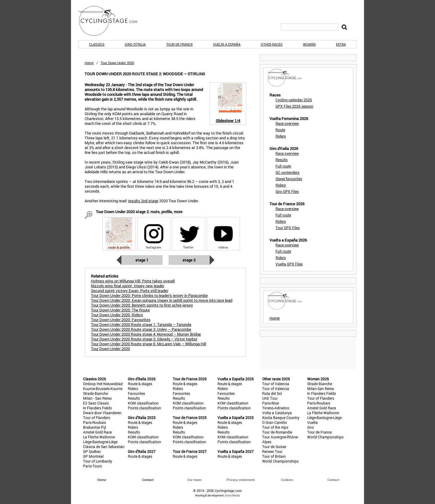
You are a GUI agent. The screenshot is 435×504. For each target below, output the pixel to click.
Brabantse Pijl (95, 427)
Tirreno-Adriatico (276, 408)
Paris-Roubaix (95, 422)
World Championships (280, 461)
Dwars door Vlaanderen (102, 413)
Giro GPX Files (287, 191)
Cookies (287, 480)
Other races (272, 44)
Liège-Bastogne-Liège (100, 442)
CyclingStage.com (112, 21)
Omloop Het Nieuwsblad (103, 384)
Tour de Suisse (274, 447)
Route (280, 130)
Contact (333, 480)
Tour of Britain (274, 456)
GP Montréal (93, 456)
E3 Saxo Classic (96, 403)
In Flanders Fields (97, 408)
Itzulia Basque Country (281, 418)
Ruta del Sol (272, 393)
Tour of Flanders (97, 418)
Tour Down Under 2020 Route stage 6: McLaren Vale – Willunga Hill (148, 344)
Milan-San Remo (321, 389)
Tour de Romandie (277, 432)
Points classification (144, 408)
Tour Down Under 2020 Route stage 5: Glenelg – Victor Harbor (144, 339)
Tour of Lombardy (98, 461)
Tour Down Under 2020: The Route (120, 310)
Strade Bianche (95, 393)
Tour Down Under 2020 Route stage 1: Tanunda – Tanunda (141, 324)
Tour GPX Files (288, 228)
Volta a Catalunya (277, 413)
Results (282, 160)
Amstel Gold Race (97, 432)
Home (89, 63)
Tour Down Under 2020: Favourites (121, 320)
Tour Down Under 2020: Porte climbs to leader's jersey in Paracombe (149, 295)
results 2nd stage (143, 201)
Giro (311, 427)
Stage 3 (189, 260)
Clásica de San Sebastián (104, 447)
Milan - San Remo (97, 398)
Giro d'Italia (135, 44)
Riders (281, 136)
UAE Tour (270, 398)
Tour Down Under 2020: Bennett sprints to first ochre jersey (142, 305)
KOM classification (143, 403)
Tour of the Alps (275, 427)
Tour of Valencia (276, 384)
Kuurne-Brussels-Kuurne (103, 389)
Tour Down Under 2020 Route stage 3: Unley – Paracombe (141, 329)
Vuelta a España (227, 44)
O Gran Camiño (275, 422)
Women (309, 44)
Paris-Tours (92, 466)
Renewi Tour (272, 451)
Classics (97, 44)
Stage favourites (289, 179)
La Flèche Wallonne (99, 437)
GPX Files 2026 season (294, 106)
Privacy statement (241, 480)
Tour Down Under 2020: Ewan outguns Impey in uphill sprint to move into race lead (162, 300)
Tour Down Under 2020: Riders (117, 315)
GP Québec (92, 451)
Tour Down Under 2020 (110, 349)
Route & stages (140, 384)
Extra (341, 44)
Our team (194, 480)
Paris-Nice (271, 403)
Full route (283, 166)
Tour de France (179, 44)
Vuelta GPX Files (289, 264)
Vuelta (313, 422)
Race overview (287, 123)
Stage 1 (142, 260)
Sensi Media (232, 495)
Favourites (136, 393)
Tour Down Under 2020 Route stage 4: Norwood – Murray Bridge (146, 334)
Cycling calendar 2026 (294, 100)
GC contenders (287, 172)
